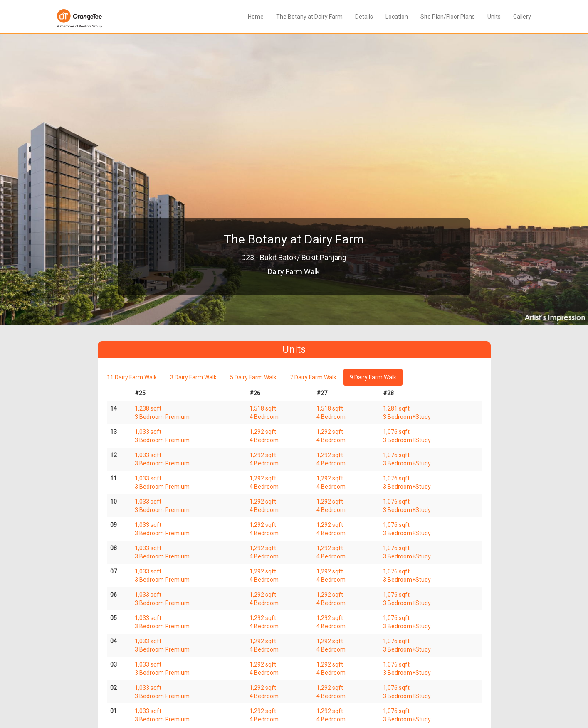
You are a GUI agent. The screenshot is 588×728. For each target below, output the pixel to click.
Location (397, 17)
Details (364, 17)
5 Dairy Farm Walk (253, 377)
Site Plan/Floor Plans (448, 17)
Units (494, 17)
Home (256, 17)
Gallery (522, 17)
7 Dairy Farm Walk (313, 377)
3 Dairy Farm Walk (193, 377)
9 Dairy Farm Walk (373, 377)
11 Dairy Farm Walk (132, 377)
